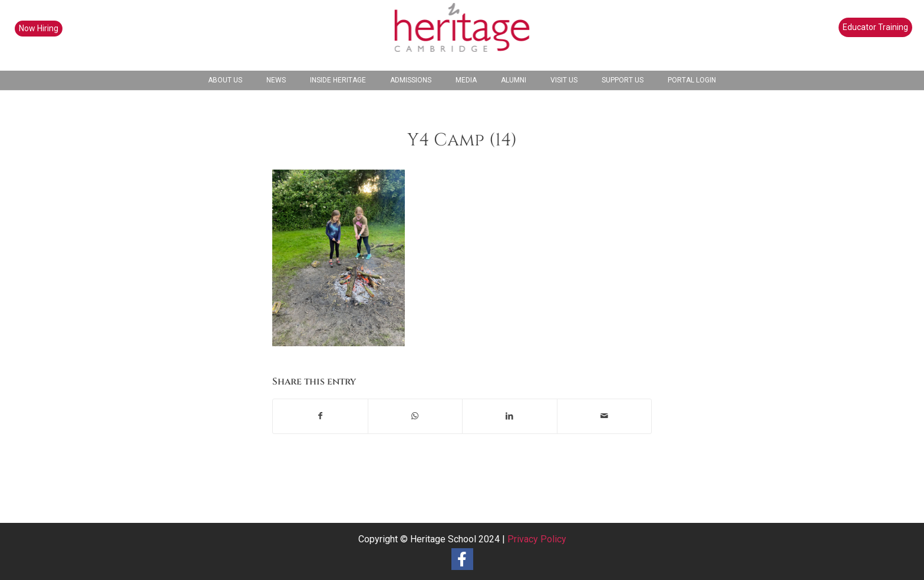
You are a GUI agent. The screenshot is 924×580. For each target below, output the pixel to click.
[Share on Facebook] (320, 416)
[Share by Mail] (605, 416)
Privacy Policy (537, 539)
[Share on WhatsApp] (415, 416)
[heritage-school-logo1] (462, 35)
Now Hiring (39, 28)
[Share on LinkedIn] (510, 416)
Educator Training (875, 27)
